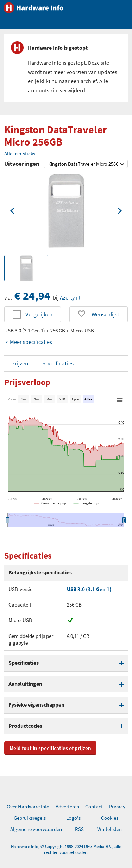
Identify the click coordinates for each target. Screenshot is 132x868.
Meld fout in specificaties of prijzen (50, 748)
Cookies (110, 818)
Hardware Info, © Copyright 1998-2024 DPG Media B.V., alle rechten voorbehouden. (66, 849)
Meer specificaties (28, 342)
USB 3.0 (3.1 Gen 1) (89, 589)
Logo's (73, 818)
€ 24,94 (32, 296)
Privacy (117, 807)
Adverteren (67, 807)
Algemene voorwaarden (36, 829)
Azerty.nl (70, 297)
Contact (94, 807)
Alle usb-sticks (20, 153)
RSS (79, 829)
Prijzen (20, 363)
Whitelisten (109, 829)
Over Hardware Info (28, 807)
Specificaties (58, 363)
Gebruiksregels (30, 818)
